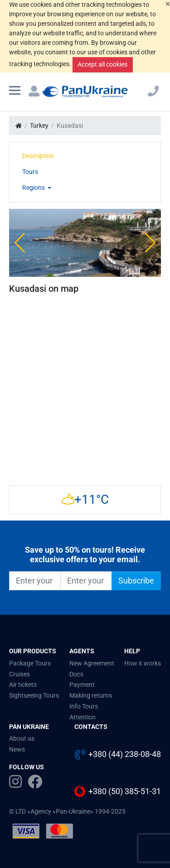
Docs (76, 674)
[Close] (168, 4)
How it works (143, 663)
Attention (83, 717)
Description (38, 156)
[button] (20, 243)
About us (22, 738)
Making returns (91, 695)
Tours (30, 172)
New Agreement (92, 663)
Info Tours (84, 706)
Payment (82, 685)
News (17, 749)
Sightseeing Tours (34, 695)
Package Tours (30, 663)
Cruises (19, 674)
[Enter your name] (35, 581)
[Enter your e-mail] (86, 581)
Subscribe (136, 581)
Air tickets (23, 685)
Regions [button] (34, 188)
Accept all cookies (102, 64)
